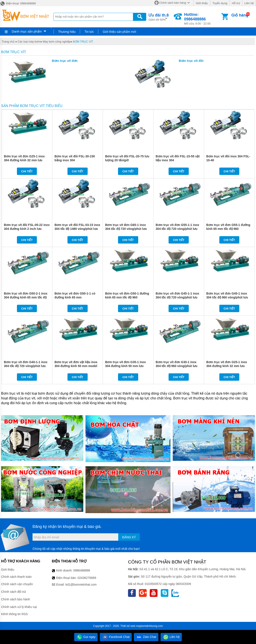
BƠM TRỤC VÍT (83, 42)
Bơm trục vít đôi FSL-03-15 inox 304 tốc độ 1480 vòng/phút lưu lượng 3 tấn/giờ (77, 229)
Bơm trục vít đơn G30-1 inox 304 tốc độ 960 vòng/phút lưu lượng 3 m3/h (177, 366)
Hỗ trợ (236, 3)
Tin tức (89, 32)
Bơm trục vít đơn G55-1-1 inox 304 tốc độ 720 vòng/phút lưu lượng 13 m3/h (177, 229)
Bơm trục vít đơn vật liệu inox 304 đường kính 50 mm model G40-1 (76, 366)
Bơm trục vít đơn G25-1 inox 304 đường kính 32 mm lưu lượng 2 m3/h (24, 160)
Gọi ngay (86, 637)
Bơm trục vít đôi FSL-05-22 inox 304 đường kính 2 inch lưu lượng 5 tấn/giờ (27, 229)
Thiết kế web (128, 626)
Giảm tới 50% (158, 17)
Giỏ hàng (240, 15)
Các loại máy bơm (29, 42)
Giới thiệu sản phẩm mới (119, 32)
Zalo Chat (146, 637)
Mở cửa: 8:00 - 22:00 (202, 19)
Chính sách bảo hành (16, 599)
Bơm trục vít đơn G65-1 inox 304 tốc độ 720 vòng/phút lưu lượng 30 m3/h (126, 229)
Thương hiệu (67, 32)
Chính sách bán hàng (173, 3)
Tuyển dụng (220, 3)
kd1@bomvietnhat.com (81, 585)
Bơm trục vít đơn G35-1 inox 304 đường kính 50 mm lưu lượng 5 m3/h (125, 366)
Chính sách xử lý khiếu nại (19, 607)
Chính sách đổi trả (13, 592)
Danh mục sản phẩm (27, 31)
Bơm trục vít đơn (65, 61)
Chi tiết (27, 171)
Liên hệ (249, 3)
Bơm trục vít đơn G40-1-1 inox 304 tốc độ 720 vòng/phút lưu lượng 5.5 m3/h (26, 366)
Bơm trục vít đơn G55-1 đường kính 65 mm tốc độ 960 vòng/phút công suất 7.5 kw (228, 229)
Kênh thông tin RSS (14, 614)
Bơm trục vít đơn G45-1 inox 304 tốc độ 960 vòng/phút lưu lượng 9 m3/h (227, 297)
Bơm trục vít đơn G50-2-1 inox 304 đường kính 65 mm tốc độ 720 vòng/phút (26, 297)
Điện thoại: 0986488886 (18, 3)
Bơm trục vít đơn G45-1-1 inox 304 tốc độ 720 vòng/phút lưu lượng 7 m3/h (177, 297)
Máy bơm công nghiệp (57, 42)
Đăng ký (129, 537)
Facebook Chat (116, 637)
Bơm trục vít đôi (191, 61)
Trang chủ (8, 42)
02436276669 (87, 578)
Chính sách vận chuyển (17, 584)
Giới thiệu (202, 3)
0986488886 (82, 570)
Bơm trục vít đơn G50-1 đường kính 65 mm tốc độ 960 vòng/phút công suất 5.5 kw (127, 297)
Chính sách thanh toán (16, 577)
